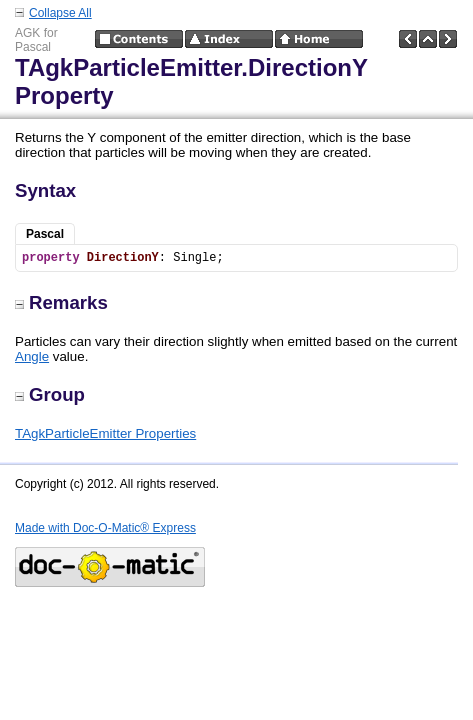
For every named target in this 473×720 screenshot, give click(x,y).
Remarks (61, 302)
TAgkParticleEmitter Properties (105, 433)
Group (50, 394)
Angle (32, 356)
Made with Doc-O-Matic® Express (105, 528)
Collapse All (60, 13)
